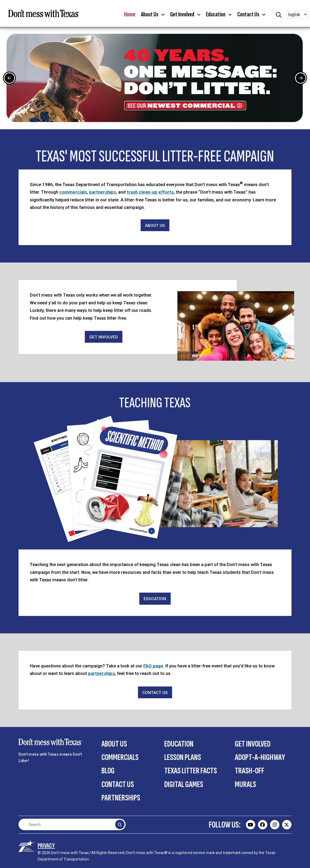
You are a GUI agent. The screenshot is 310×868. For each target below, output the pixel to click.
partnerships (103, 192)
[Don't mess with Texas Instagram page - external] (275, 825)
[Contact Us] (155, 692)
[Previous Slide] (9, 78)
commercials (73, 192)
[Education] (155, 599)
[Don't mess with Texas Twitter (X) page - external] (287, 825)
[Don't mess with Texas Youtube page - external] (251, 825)
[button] (153, 15)
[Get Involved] (104, 337)
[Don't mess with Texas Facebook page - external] (263, 825)
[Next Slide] (301, 78)
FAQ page (153, 666)
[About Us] (155, 225)
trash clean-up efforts (150, 192)
